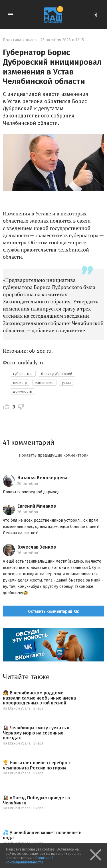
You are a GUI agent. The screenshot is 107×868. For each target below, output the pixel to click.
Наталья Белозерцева (42, 478)
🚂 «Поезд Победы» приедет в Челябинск (36, 800)
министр (20, 383)
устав (66, 383)
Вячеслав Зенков (37, 547)
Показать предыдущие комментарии (54, 455)
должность (23, 391)
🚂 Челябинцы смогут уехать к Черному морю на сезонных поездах (36, 733)
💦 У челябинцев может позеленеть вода (42, 835)
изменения (44, 383)
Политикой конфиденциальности (30, 860)
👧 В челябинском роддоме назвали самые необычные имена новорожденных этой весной (39, 698)
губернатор (23, 374)
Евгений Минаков (37, 506)
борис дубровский (57, 374)
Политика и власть (21, 40)
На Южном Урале (17, 708)
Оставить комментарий (53, 611)
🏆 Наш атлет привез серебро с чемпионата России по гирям (37, 765)
